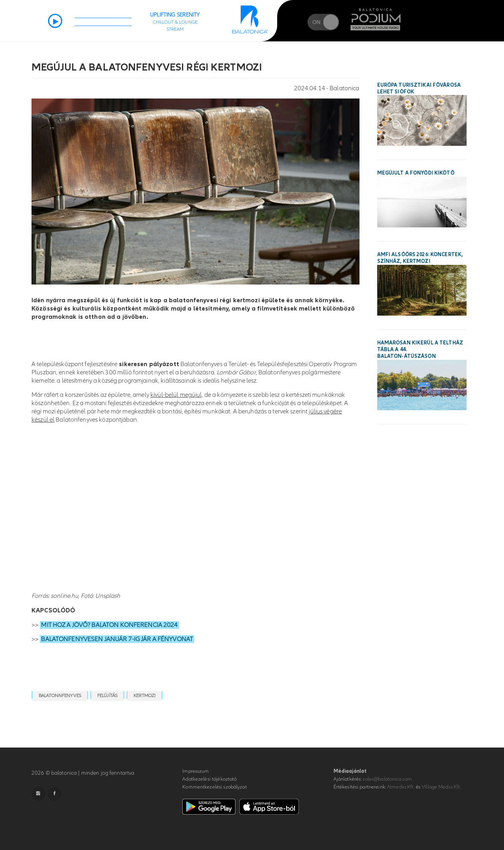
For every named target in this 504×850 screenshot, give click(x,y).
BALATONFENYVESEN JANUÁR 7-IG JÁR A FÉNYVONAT (117, 639)
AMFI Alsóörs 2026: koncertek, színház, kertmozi (420, 258)
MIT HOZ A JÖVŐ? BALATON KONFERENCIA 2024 (109, 625)
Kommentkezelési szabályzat (214, 787)
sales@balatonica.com (387, 779)
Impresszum (195, 771)
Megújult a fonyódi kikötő (416, 173)
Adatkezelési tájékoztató (209, 779)
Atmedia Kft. (401, 787)
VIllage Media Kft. (441, 787)
